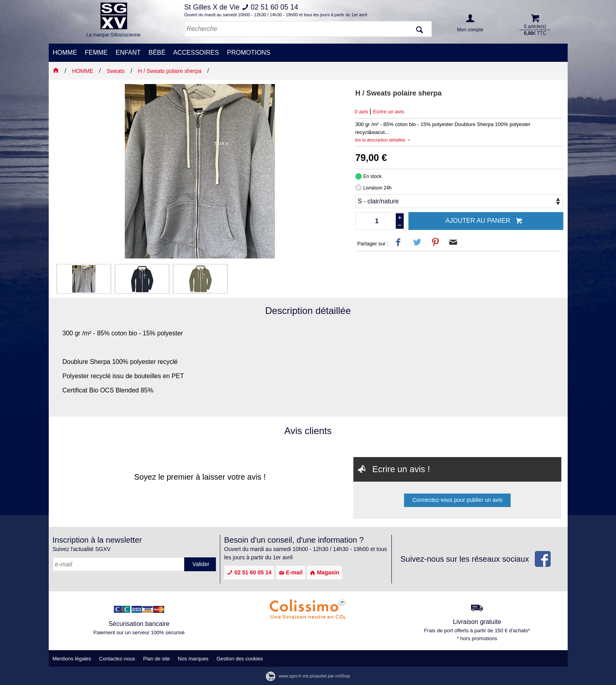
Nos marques (193, 659)
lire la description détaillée (384, 140)
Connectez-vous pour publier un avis (457, 500)
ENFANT (128, 53)
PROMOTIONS (249, 53)
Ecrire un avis (388, 112)
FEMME (96, 53)
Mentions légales (72, 659)
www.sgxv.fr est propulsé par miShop (308, 676)
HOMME (65, 53)
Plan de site (156, 659)
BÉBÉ (157, 53)
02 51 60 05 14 (249, 572)
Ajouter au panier (484, 221)
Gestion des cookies (239, 659)
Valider (201, 564)
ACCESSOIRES (196, 53)
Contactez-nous (117, 659)
